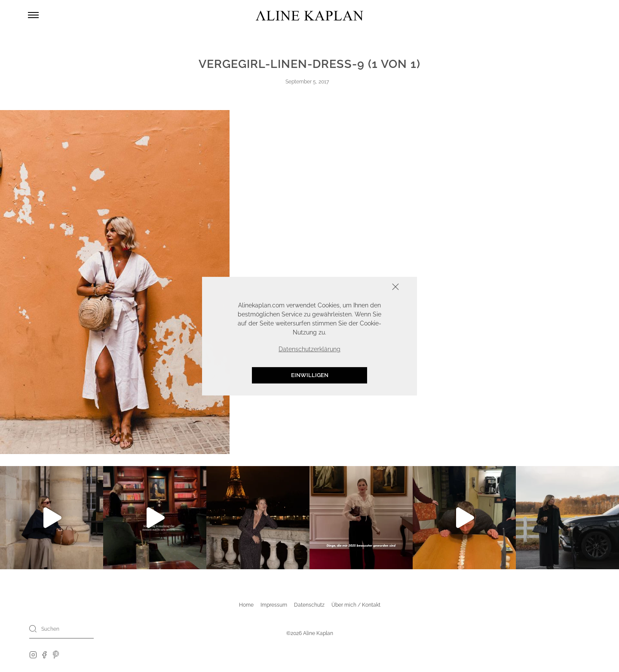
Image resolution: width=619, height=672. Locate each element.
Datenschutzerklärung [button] (309, 349)
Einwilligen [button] (310, 375)
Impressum (274, 605)
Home (246, 605)
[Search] (33, 629)
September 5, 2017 (307, 82)
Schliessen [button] (369, 287)
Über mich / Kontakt (356, 605)
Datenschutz (309, 605)
